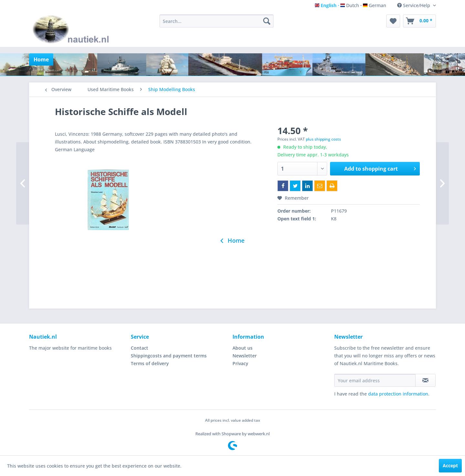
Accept (450, 465)
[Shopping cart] (419, 21)
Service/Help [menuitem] (414, 5)
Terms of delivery (150, 363)
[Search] (267, 21)
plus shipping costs (323, 139)
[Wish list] (393, 21)
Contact (139, 348)
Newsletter (245, 356)
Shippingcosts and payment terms (169, 356)
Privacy (240, 363)
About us (243, 348)
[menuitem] (217, 21)
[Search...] (217, 21)
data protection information (398, 394)
